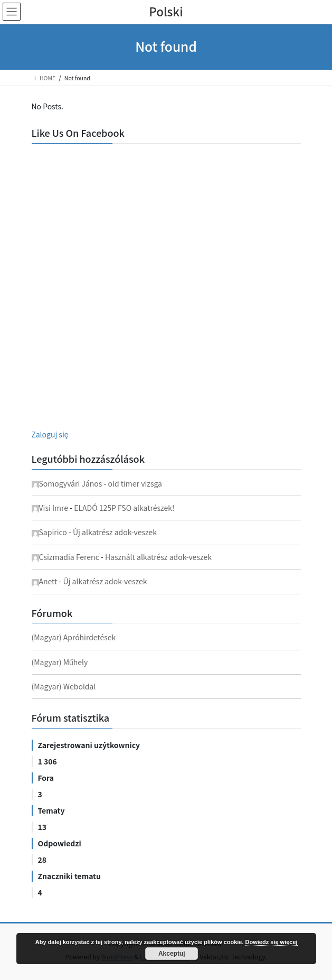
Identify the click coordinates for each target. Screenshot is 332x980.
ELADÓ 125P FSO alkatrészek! (124, 508)
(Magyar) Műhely (60, 662)
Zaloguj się (50, 434)
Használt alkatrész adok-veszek (158, 557)
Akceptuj (172, 954)
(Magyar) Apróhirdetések (74, 637)
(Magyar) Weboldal (64, 686)
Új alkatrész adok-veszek (115, 532)
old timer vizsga (135, 483)
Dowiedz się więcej (272, 942)
